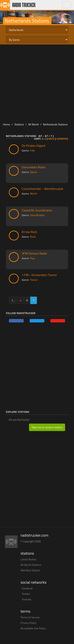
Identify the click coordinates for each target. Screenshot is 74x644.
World (33, 193)
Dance (34, 172)
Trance (34, 280)
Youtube (26, 599)
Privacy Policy (29, 623)
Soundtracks (37, 215)
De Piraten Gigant (34, 146)
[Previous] (21, 300)
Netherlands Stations (55, 124)
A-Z (44, 139)
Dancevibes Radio (34, 167)
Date (52, 139)
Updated (62, 139)
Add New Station (30, 570)
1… (13, 300)
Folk (32, 150)
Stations (19, 124)
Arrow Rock (29, 232)
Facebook (27, 588)
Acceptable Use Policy (33, 628)
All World (33, 124)
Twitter (26, 594)
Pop (32, 258)
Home (7, 124)
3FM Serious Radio (34, 253)
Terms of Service (30, 617)
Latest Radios (28, 559)
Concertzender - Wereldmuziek (43, 189)
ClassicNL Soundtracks (37, 210)
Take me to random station (47, 427)
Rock (33, 237)
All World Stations (31, 565)
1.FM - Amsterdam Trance (39, 275)
